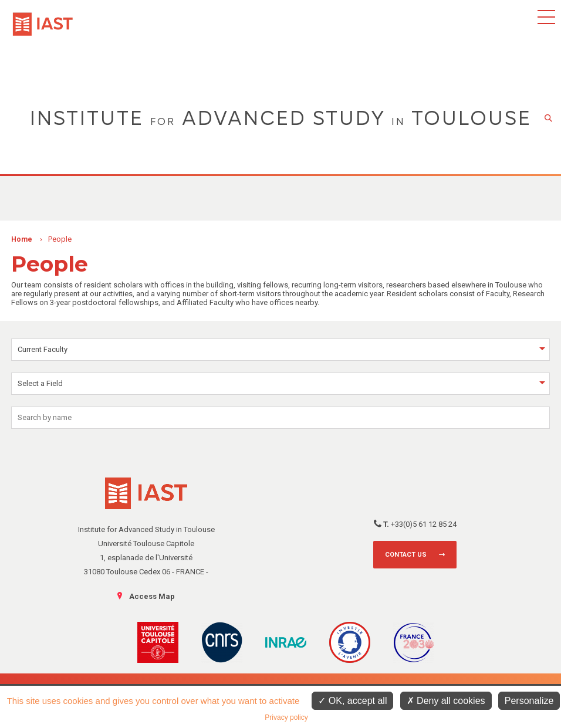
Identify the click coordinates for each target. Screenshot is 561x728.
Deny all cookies (446, 701)
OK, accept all (352, 701)
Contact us (406, 555)
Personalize (529, 701)
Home (22, 239)
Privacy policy (286, 717)
